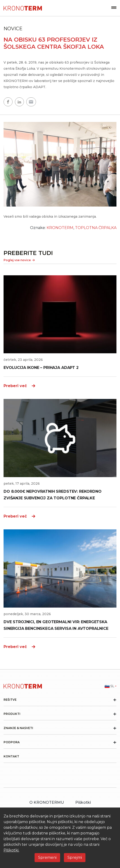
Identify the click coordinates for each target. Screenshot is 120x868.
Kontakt (11, 756)
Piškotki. (11, 850)
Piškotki (83, 802)
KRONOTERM (60, 228)
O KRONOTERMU (47, 802)
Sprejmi (75, 857)
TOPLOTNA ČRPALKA (96, 228)
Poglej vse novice (19, 260)
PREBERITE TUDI (28, 253)
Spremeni (47, 857)
